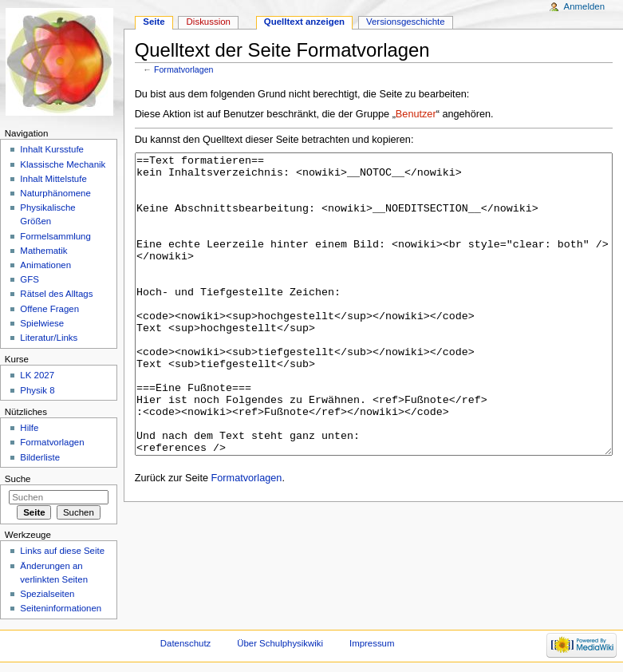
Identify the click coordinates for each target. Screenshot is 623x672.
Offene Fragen (49, 309)
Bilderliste (40, 457)
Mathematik (43, 251)
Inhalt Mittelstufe (53, 179)
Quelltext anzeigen (304, 22)
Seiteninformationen (61, 608)
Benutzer (416, 114)
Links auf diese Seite (62, 551)
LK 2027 (37, 375)
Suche (18, 479)
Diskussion (209, 22)
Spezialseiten (47, 594)
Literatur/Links (49, 338)
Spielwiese (42, 323)
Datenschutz (186, 643)
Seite (154, 22)
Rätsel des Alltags (56, 294)
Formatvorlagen (184, 69)
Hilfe (29, 428)
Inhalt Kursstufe (52, 149)
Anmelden (585, 6)
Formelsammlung (55, 236)
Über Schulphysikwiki (280, 643)
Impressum (372, 643)
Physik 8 (37, 390)
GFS (30, 279)
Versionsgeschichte (406, 22)
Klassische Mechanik (63, 164)
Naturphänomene (55, 193)
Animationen (45, 265)
